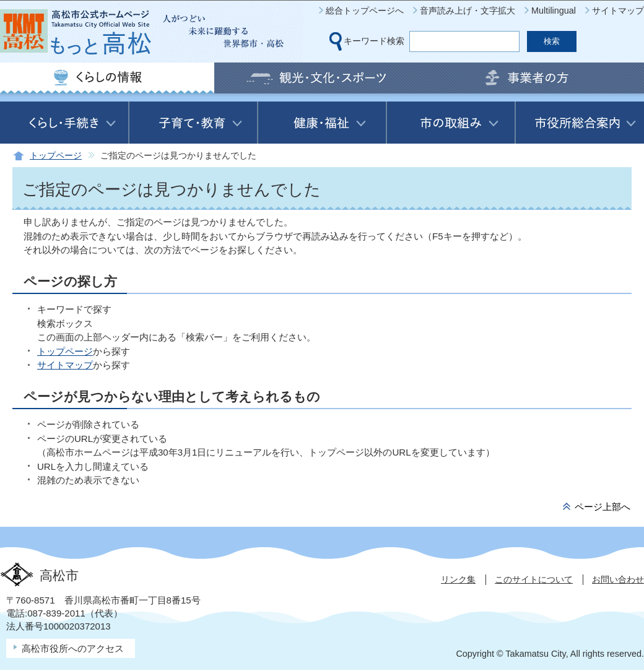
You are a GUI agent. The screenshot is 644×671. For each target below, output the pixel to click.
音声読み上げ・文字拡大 (468, 11)
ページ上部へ (603, 507)
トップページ (56, 156)
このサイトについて (534, 579)
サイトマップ (618, 11)
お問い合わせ (618, 579)
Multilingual (554, 11)
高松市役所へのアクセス (73, 648)
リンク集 (458, 579)
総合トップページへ (365, 11)
